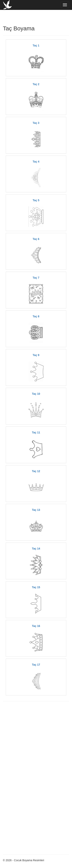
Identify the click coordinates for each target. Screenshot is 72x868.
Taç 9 (36, 355)
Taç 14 (36, 549)
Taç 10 (36, 394)
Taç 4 (36, 162)
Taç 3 (36, 123)
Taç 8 (36, 316)
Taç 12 (36, 471)
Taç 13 (36, 510)
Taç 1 (36, 45)
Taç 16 (36, 626)
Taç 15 (36, 587)
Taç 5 (36, 200)
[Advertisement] (36, 742)
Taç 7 (36, 278)
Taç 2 (36, 84)
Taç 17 (36, 665)
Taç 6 (36, 239)
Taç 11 (36, 432)
